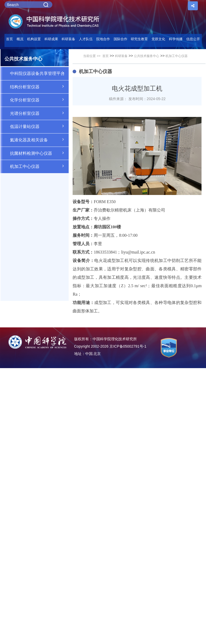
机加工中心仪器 (39, 166)
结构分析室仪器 (39, 86)
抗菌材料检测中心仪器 (39, 153)
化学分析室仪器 (39, 100)
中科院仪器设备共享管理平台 (39, 73)
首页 (9, 39)
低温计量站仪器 (39, 126)
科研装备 (121, 56)
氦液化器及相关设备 (39, 140)
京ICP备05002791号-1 (128, 346)
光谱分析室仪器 (39, 113)
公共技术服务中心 (147, 56)
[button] (69, 40)
